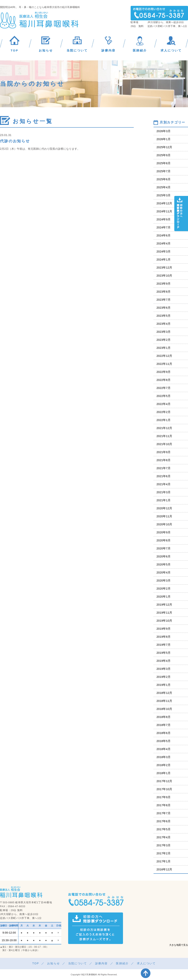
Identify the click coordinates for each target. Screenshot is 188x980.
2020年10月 (164, 524)
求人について (146, 963)
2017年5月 (164, 829)
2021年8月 (164, 460)
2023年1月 (164, 348)
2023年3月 (164, 332)
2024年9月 (164, 219)
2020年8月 (164, 540)
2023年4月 (164, 324)
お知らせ (53, 963)
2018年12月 (164, 693)
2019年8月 (164, 637)
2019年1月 (164, 685)
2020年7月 (164, 548)
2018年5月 (164, 741)
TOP (36, 963)
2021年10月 (164, 444)
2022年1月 (164, 420)
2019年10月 (164, 621)
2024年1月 (164, 259)
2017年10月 (164, 789)
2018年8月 (164, 717)
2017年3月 (164, 845)
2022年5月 (164, 396)
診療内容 (101, 963)
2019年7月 (164, 645)
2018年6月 (164, 733)
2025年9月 (164, 155)
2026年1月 (164, 139)
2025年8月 (164, 163)
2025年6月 (164, 179)
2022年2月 (164, 412)
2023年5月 (164, 316)
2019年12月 (164, 604)
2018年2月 (164, 765)
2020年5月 (164, 564)
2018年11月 (164, 701)
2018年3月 (164, 757)
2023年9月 (164, 284)
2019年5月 (164, 653)
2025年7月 (164, 171)
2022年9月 (164, 372)
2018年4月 (164, 749)
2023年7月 (164, 300)
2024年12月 (164, 203)
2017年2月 (164, 853)
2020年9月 (164, 532)
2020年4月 (164, 572)
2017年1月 (164, 861)
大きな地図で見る (179, 945)
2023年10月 (164, 275)
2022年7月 (164, 388)
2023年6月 (164, 308)
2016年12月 (164, 869)
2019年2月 (164, 677)
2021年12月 (164, 428)
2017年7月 (164, 813)
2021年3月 (164, 492)
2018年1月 (164, 773)
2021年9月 (164, 452)
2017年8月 (164, 805)
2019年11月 (164, 613)
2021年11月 (164, 436)
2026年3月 (164, 131)
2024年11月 (164, 211)
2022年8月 (164, 380)
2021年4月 (164, 484)
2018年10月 (164, 709)
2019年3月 (164, 669)
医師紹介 (122, 963)
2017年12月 (164, 781)
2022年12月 (164, 356)
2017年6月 (164, 821)
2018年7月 (164, 725)
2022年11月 (164, 364)
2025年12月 (164, 147)
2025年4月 (164, 187)
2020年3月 (164, 580)
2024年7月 (164, 227)
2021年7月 (164, 468)
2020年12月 (164, 508)
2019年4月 (164, 661)
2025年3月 (164, 195)
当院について (78, 963)
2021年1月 (164, 500)
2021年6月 (164, 476)
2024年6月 (164, 235)
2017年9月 (164, 797)
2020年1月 (164, 596)
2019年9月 (164, 629)
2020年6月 (164, 556)
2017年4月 (164, 837)
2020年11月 (164, 516)
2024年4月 (164, 243)
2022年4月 (164, 404)
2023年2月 (164, 340)
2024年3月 (164, 251)
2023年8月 (164, 292)
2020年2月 (164, 588)
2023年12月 (164, 267)
